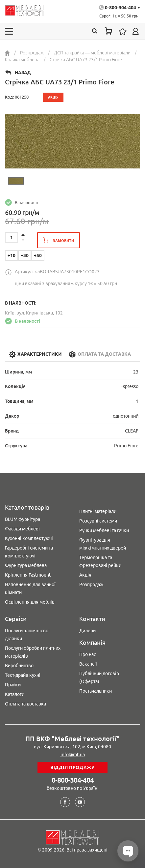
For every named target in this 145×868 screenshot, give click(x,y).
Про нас (88, 654)
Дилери (87, 631)
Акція (85, 575)
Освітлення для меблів (30, 602)
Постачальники (96, 691)
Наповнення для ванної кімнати (30, 588)
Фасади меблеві (22, 529)
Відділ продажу (72, 767)
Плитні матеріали (98, 511)
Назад (23, 73)
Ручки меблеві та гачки (104, 530)
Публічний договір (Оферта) (99, 677)
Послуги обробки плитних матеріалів (33, 652)
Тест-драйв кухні (23, 675)
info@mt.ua (73, 755)
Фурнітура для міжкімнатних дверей (103, 544)
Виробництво (19, 666)
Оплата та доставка (25, 704)
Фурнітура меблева (26, 565)
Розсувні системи (98, 521)
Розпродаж (91, 584)
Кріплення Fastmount (28, 575)
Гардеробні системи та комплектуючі (29, 552)
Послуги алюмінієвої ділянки (27, 635)
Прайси (13, 685)
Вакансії (88, 664)
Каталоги (15, 694)
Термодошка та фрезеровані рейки (100, 561)
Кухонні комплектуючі (29, 538)
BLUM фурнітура (23, 519)
